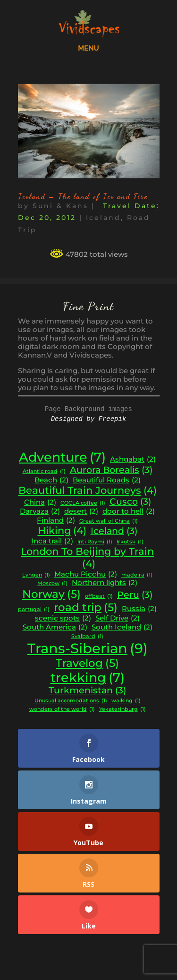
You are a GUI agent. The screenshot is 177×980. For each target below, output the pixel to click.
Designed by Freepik (89, 419)
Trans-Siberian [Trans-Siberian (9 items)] (88, 648)
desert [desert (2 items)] (81, 512)
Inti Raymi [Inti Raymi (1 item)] (95, 542)
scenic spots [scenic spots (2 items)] (63, 618)
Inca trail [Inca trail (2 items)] (52, 541)
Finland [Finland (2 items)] (56, 521)
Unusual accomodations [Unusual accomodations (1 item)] (71, 701)
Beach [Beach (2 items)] (51, 480)
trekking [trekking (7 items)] (88, 678)
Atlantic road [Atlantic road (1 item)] (44, 472)
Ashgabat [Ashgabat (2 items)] (133, 459)
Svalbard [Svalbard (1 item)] (87, 637)
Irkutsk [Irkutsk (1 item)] (130, 542)
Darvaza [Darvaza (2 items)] (40, 512)
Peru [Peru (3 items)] (135, 595)
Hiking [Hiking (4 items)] (62, 531)
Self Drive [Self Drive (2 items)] (118, 618)
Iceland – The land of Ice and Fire (83, 196)
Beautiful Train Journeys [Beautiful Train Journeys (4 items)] (88, 490)
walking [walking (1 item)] (126, 701)
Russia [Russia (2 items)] (139, 609)
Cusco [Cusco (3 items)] (130, 502)
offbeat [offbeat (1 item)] (99, 597)
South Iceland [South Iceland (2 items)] (122, 627)
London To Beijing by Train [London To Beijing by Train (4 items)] (87, 557)
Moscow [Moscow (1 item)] (52, 584)
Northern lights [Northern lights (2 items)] (105, 583)
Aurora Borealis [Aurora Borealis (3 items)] (111, 470)
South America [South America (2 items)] (55, 627)
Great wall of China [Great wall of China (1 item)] (109, 521)
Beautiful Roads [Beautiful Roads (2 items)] (107, 480)
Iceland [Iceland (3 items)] (114, 531)
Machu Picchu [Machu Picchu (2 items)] (86, 574)
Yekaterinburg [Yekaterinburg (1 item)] (122, 710)
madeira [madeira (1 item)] (137, 575)
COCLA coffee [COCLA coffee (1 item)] (83, 503)
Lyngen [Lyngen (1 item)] (36, 575)
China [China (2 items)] (40, 503)
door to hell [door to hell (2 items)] (129, 512)
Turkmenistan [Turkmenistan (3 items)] (87, 691)
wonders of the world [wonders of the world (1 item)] (62, 710)
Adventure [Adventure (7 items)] (62, 457)
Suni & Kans (60, 206)
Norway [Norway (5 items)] (51, 594)
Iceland (103, 218)
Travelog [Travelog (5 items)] (87, 663)
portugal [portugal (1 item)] (34, 610)
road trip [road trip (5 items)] (86, 607)
